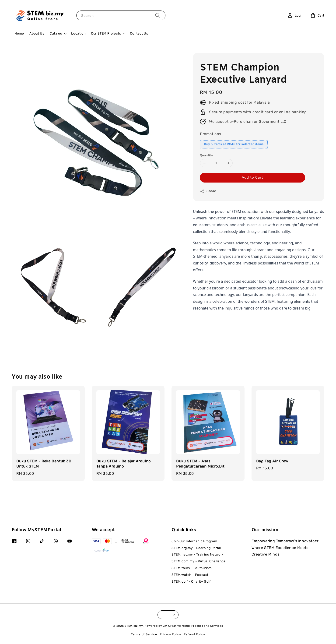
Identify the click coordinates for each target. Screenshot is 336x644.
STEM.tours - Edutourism (192, 568)
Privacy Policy (170, 634)
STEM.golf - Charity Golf (191, 582)
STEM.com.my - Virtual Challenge (199, 561)
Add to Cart (252, 177)
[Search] (158, 15)
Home (19, 33)
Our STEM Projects (106, 33)
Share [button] (208, 191)
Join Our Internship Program (194, 541)
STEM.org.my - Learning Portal (196, 548)
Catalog (56, 33)
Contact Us (139, 33)
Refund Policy (194, 634)
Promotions (211, 134)
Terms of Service (144, 634)
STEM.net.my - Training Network (198, 554)
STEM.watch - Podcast (190, 575)
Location (78, 33)
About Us (37, 33)
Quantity (206, 155)
